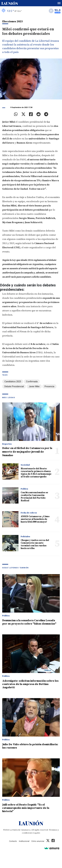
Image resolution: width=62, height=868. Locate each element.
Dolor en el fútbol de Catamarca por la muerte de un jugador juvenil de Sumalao (27, 452)
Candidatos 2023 (13, 382)
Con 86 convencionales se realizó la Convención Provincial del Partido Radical (34, 497)
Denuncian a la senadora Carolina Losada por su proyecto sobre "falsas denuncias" (29, 622)
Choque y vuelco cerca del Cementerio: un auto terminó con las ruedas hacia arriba (35, 544)
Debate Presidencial (14, 386)
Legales (37, 833)
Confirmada (32, 382)
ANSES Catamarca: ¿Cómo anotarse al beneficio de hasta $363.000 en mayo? (35, 519)
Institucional (24, 841)
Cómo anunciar (38, 841)
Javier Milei (34, 386)
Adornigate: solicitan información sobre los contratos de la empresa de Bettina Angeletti (30, 684)
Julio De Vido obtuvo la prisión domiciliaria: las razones (30, 746)
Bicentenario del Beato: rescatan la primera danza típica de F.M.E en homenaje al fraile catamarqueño (36, 473)
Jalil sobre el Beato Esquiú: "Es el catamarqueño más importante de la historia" (26, 808)
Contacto (13, 841)
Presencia (49, 386)
